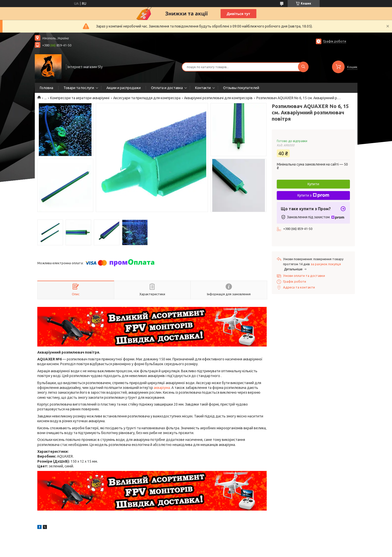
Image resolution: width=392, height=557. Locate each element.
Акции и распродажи (124, 88)
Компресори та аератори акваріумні (80, 98)
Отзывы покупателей (241, 88)
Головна (47, 88)
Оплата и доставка (167, 88)
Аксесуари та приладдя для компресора (147, 98)
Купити (313, 184)
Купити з (313, 195)
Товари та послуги (79, 88)
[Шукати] (303, 67)
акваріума (162, 388)
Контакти (203, 88)
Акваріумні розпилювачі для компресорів (218, 98)
